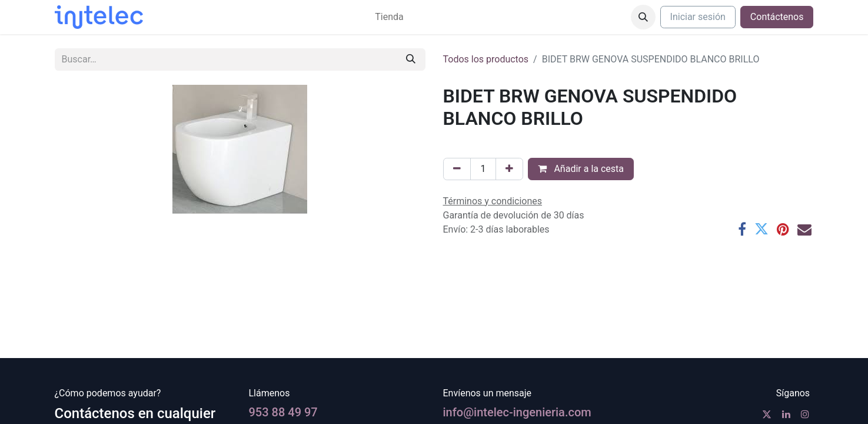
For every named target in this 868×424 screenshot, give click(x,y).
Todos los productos (486, 59)
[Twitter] (761, 229)
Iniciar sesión (698, 17)
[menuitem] (389, 17)
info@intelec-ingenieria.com (517, 412)
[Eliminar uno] (457, 169)
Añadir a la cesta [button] (581, 169)
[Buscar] (411, 59)
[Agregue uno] (509, 169)
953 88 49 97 (283, 412)
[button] (643, 17)
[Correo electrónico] (804, 229)
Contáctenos (777, 17)
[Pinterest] (783, 229)
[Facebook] (742, 229)
